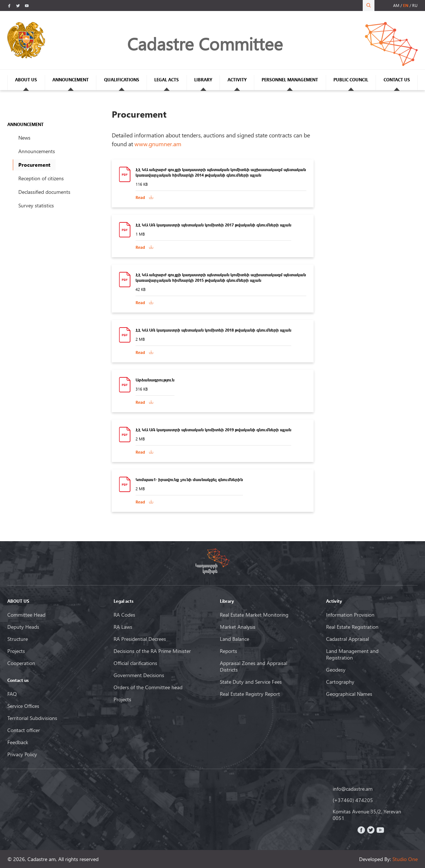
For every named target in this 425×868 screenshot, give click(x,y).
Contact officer (24, 730)
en (406, 5)
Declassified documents (44, 192)
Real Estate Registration (352, 627)
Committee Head (26, 615)
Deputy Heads (23, 627)
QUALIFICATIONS (122, 80)
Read (140, 197)
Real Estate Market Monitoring (254, 615)
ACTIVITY (237, 80)
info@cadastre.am (353, 789)
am (396, 5)
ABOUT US (26, 80)
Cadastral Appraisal (348, 639)
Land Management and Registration (352, 654)
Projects (16, 651)
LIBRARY (203, 80)
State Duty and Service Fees (251, 682)
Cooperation (21, 663)
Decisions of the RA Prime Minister (152, 651)
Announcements (37, 151)
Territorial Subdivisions (32, 718)
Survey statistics (36, 205)
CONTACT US (397, 80)
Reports (228, 651)
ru (415, 5)
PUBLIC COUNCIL (351, 80)
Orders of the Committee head (148, 687)
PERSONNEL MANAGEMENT (290, 80)
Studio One (405, 859)
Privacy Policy (22, 754)
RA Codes (124, 615)
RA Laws (123, 627)
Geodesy (336, 670)
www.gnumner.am (158, 144)
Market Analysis (238, 627)
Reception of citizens (41, 178)
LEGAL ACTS (167, 80)
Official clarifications (135, 663)
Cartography (340, 682)
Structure (18, 639)
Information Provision (350, 615)
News (24, 138)
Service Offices (23, 706)
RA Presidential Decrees (140, 639)
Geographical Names (349, 694)
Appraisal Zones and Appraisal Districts (254, 666)
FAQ (12, 694)
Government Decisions (139, 675)
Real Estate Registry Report (250, 694)
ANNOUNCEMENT (71, 80)
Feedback (18, 742)
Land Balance (234, 639)
